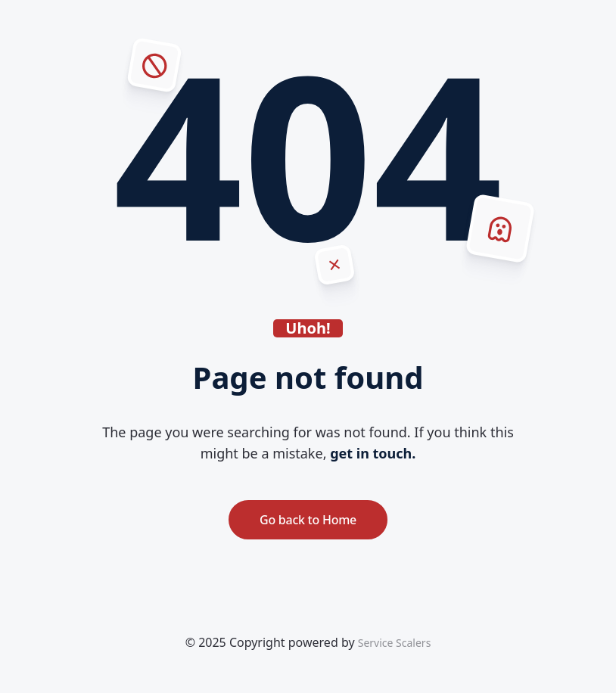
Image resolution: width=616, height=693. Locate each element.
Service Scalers (395, 643)
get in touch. (373, 453)
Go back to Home (308, 520)
